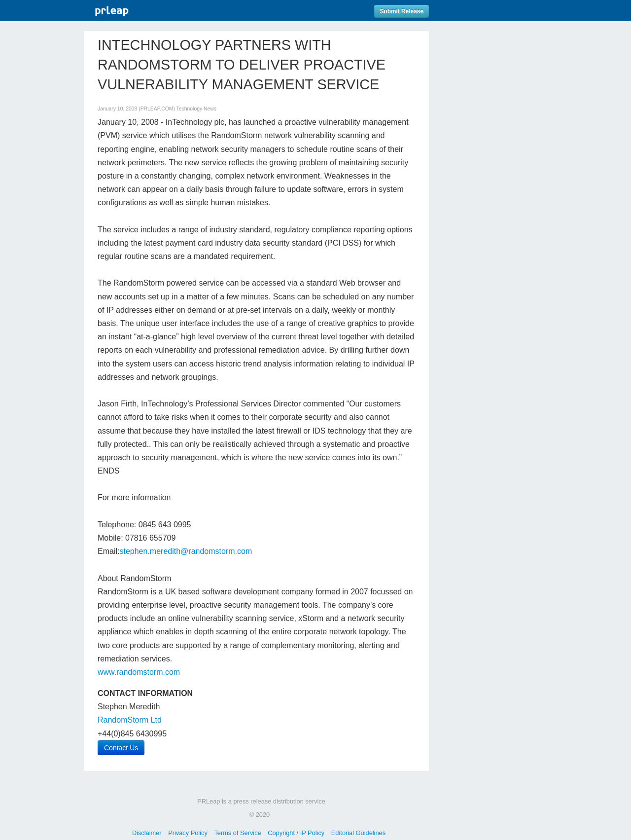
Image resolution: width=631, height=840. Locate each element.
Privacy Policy (188, 833)
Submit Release (402, 11)
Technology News (196, 109)
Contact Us (121, 748)
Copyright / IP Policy (296, 833)
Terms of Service (237, 833)
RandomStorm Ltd (130, 720)
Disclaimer (147, 833)
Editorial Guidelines (358, 833)
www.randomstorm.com (139, 672)
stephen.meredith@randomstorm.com (186, 551)
